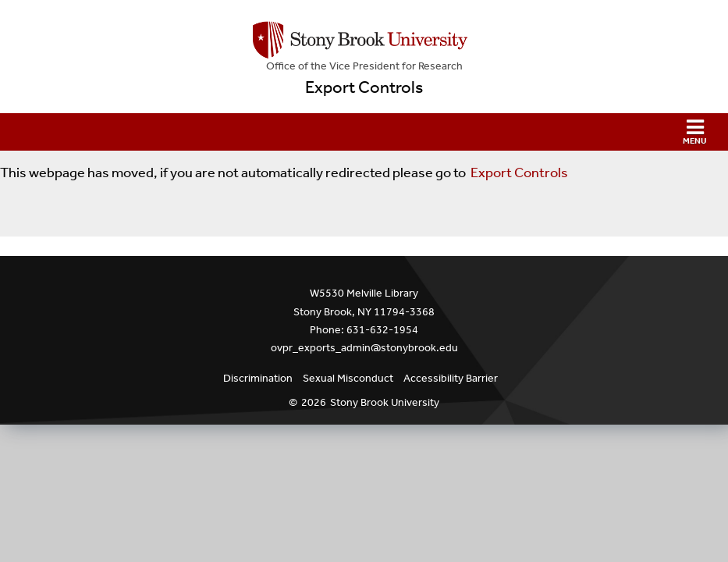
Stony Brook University (385, 402)
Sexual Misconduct (348, 378)
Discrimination (258, 378)
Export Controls (364, 87)
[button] (364, 132)
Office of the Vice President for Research (364, 66)
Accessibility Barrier (451, 378)
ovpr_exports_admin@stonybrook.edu (364, 348)
